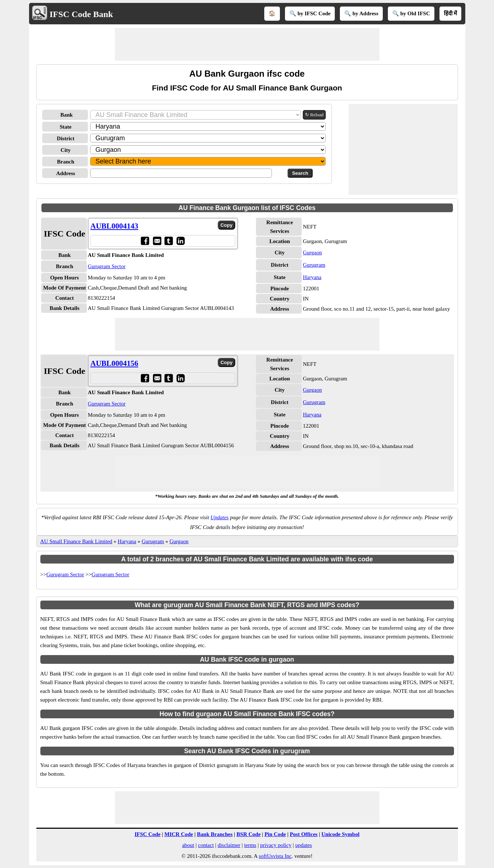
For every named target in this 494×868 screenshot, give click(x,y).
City (66, 150)
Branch (66, 162)
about (188, 845)
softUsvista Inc (275, 856)
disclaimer (229, 845)
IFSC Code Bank (81, 14)
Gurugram (314, 265)
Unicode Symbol (340, 834)
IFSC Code (147, 834)
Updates (220, 517)
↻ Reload (314, 115)
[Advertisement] (247, 44)
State (66, 127)
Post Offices (304, 834)
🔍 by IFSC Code (310, 13)
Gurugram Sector (107, 266)
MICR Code (179, 834)
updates (304, 845)
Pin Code (275, 834)
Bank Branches (215, 834)
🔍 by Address (361, 13)
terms (250, 845)
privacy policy (276, 845)
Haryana (312, 277)
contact (206, 845)
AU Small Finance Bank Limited (76, 541)
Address (65, 173)
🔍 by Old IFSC (411, 13)
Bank (67, 115)
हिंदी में (451, 13)
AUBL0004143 (115, 226)
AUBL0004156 (115, 363)
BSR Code (249, 834)
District (65, 138)
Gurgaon (312, 253)
